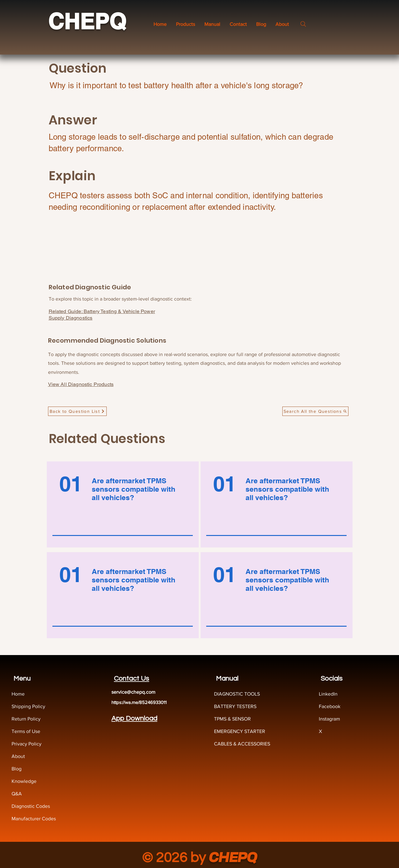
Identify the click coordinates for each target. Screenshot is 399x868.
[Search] (303, 24)
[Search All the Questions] (315, 411)
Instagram (329, 719)
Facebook (330, 706)
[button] (212, 24)
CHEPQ (87, 21)
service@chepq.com (133, 692)
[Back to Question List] (77, 411)
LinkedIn (328, 694)
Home (18, 694)
